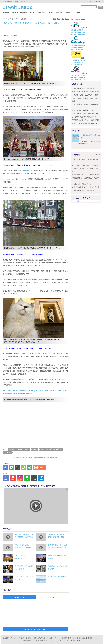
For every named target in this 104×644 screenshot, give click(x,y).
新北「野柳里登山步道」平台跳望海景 (86, 92)
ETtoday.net (51, 641)
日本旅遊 (77, 12)
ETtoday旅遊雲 (76, 201)
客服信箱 (50, 638)
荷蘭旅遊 (27, 450)
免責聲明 (90, 638)
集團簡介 (29, 638)
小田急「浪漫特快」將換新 (57, 577)
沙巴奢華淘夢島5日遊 (77, 62)
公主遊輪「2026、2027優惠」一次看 (85, 95)
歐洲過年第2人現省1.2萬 (78, 78)
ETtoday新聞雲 (8, 1)
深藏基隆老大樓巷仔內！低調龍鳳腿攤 (86, 120)
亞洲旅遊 (42, 450)
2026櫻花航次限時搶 (77, 47)
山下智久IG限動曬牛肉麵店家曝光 (84, 117)
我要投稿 (6, 638)
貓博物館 (11, 450)
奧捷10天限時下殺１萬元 (78, 32)
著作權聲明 (82, 638)
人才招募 (14, 638)
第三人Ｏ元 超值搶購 (77, 50)
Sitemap (57, 638)
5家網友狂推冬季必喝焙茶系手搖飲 (84, 123)
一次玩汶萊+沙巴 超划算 (78, 60)
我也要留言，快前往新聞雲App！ (36, 629)
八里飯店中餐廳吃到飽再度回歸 (83, 88)
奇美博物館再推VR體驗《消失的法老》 (86, 165)
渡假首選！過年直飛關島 (78, 35)
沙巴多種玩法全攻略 (77, 65)
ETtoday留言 (19, 597)
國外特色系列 (7, 453)
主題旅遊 (15, 12)
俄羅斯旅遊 (35, 450)
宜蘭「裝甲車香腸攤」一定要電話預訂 (86, 114)
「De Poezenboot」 (59, 260)
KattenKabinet (26, 171)
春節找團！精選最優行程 (78, 30)
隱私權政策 (73, 638)
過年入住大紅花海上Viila (78, 80)
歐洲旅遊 (48, 450)
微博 (99, 1)
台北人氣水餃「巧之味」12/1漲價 (84, 110)
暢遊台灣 (24, 12)
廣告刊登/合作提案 (39, 638)
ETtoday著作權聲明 (49, 457)
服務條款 (65, 638)
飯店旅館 (41, 12)
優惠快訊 (68, 12)
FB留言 (52, 597)
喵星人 (61, 450)
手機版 (17, 1)
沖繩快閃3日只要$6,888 (78, 75)
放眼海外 (32, 12)
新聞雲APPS (25, 1)
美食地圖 (59, 12)
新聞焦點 (6, 12)
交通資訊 (50, 12)
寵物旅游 (55, 450)
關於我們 (21, 638)
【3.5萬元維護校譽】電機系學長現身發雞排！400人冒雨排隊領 (30, 486)
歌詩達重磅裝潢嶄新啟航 (78, 45)
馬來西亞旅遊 (19, 450)
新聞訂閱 (93, 1)
